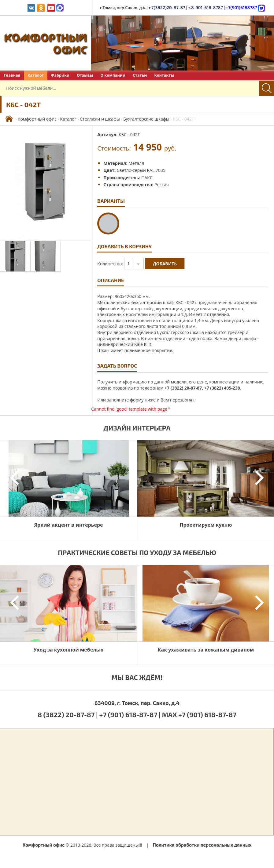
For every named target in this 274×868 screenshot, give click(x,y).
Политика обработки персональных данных (202, 845)
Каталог (36, 75)
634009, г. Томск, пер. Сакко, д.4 (137, 703)
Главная (12, 75)
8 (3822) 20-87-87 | (68, 714)
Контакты (164, 75)
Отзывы (85, 75)
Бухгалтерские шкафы (146, 119)
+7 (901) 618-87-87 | (130, 714)
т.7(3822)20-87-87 (167, 7)
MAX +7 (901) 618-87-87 (199, 714)
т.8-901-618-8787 (206, 7)
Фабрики (60, 75)
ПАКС (147, 178)
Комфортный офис (37, 119)
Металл (136, 163)
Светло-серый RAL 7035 (141, 170)
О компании (113, 75)
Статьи (140, 75)
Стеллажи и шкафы (100, 119)
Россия (162, 185)
